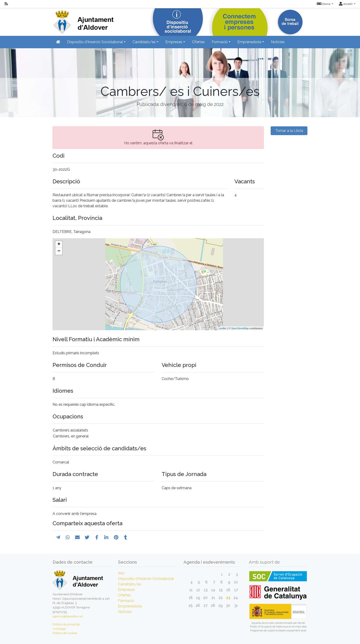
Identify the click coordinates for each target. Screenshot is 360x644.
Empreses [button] (174, 42)
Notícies (278, 42)
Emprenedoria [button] (249, 42)
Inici (121, 573)
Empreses (127, 590)
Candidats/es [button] (144, 42)
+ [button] (59, 244)
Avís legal (59, 629)
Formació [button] (220, 42)
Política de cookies (65, 633)
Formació (126, 601)
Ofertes (198, 42)
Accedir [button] (346, 4)
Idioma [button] (324, 4)
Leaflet (223, 328)
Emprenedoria (130, 606)
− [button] (59, 251)
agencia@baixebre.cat (68, 616)
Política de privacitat (66, 624)
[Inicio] (83, 21)
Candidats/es (130, 584)
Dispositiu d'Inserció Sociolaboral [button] (95, 42)
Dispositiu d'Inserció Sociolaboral (146, 579)
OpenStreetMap (240, 328)
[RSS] (6, 4)
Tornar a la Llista (289, 131)
